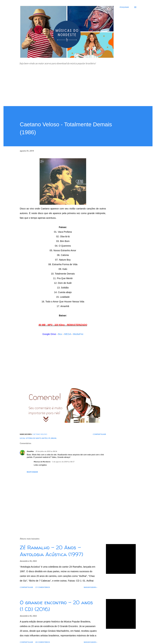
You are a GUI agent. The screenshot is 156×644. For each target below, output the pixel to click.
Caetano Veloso (40, 434)
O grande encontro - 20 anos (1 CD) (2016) (56, 606)
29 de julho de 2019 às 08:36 (46, 451)
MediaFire (78, 334)
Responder (32, 472)
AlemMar (30, 451)
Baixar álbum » (90, 587)
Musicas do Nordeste (42, 462)
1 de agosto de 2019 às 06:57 (63, 462)
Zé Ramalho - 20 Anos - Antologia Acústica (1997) (51, 551)
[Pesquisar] (124, 7)
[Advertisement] (78, 89)
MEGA (68, 334)
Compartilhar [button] (99, 434)
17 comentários (43, 587)
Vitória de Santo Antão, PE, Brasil (41, 438)
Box (60, 334)
